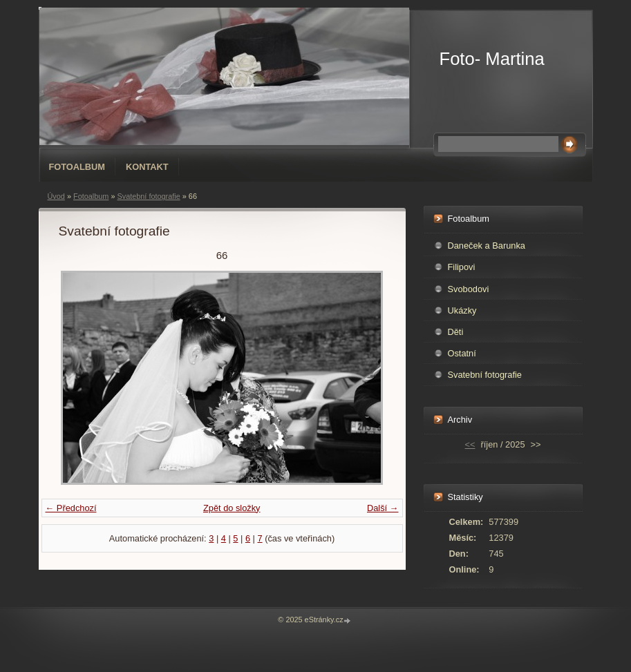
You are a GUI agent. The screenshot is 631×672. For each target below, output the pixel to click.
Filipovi (462, 267)
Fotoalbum (77, 167)
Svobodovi (469, 289)
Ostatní (462, 353)
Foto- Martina (492, 59)
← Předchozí (71, 508)
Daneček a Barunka (487, 246)
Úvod (56, 196)
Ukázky (462, 310)
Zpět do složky (232, 508)
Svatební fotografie (148, 196)
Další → (383, 508)
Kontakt (147, 167)
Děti (456, 332)
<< (470, 444)
